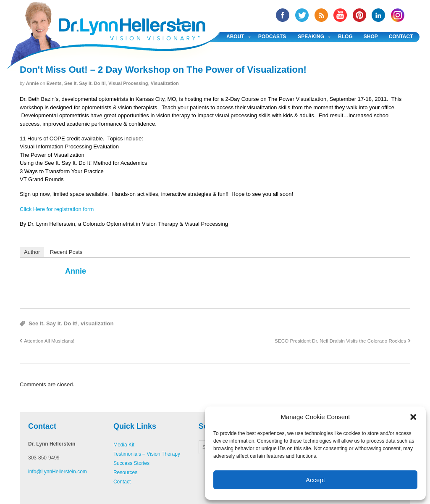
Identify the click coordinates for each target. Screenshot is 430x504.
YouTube (340, 15)
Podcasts (272, 37)
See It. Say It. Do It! (85, 83)
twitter (302, 15)
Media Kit (124, 445)
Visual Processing (128, 83)
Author (32, 252)
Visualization (165, 83)
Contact (401, 37)
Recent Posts (66, 252)
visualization (97, 323)
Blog (345, 37)
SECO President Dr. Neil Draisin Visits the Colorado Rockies (340, 341)
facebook (283, 15)
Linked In (378, 15)
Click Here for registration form (57, 209)
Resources (125, 472)
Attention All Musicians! (49, 341)
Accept (315, 480)
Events (54, 83)
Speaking (311, 37)
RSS (321, 15)
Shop (371, 37)
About (235, 37)
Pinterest (359, 15)
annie (33, 83)
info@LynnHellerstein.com (58, 472)
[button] (413, 417)
